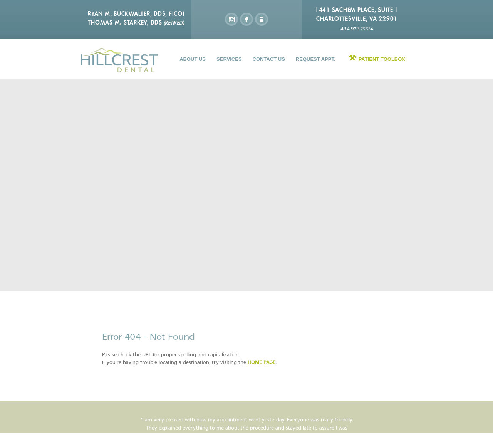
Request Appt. (316, 59)
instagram (231, 19)
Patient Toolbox (382, 59)
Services (229, 59)
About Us (193, 59)
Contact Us (269, 59)
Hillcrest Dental (119, 60)
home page (262, 362)
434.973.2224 (357, 29)
